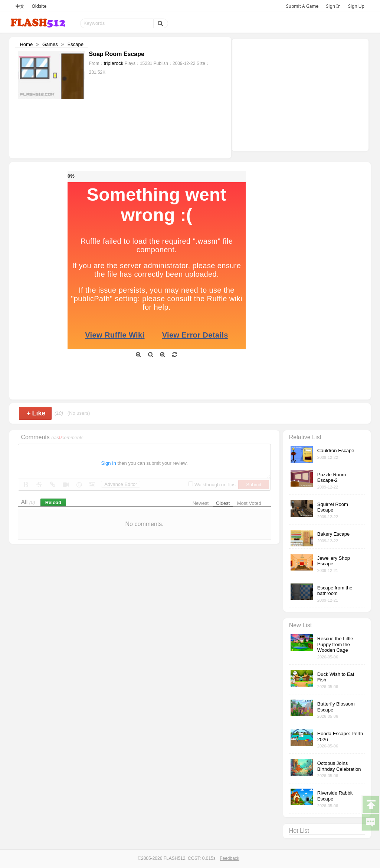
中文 (20, 6)
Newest (201, 503)
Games (50, 44)
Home (26, 44)
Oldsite (39, 6)
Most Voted (249, 503)
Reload (53, 502)
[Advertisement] (300, 94)
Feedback (230, 858)
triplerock (113, 63)
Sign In (333, 6)
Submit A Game (302, 6)
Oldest (223, 503)
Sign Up (356, 6)
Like (36, 413)
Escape (76, 44)
